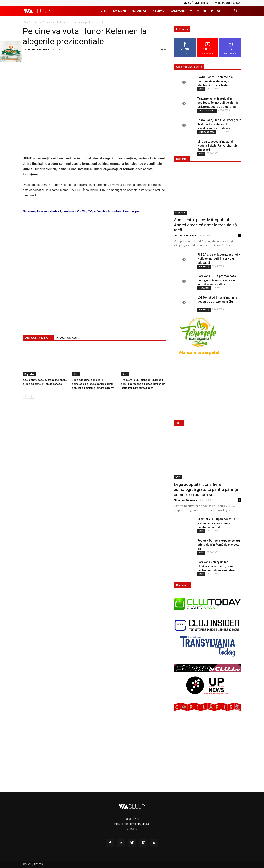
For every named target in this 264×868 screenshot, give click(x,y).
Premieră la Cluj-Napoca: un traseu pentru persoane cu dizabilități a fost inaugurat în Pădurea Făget (143, 384)
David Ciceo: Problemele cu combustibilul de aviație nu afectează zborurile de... (216, 81)
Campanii (177, 11)
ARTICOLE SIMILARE (38, 338)
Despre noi (132, 819)
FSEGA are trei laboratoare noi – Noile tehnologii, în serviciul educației (219, 259)
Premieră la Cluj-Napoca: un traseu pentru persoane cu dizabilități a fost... (216, 523)
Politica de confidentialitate (132, 824)
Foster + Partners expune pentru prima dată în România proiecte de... (219, 545)
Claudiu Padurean (38, 49)
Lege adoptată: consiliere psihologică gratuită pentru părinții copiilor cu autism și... (206, 489)
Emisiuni (119, 11)
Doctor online (207, 110)
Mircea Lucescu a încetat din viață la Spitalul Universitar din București (217, 146)
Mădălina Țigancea (185, 500)
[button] (236, 11)
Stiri (104, 11)
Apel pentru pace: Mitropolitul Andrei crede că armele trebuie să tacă (205, 225)
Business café (207, 132)
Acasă (27, 22)
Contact (132, 829)
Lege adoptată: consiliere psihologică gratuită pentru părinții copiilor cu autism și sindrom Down (93, 384)
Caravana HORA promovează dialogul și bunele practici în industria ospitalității (217, 280)
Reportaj (139, 11)
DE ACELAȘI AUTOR (69, 338)
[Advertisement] (94, 254)
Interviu (158, 11)
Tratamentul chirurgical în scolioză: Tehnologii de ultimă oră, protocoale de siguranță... (218, 103)
